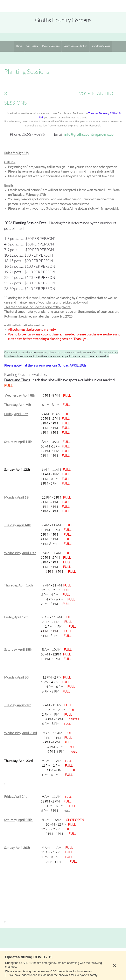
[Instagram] (83, 938)
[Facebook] (73, 938)
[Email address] (53, 938)
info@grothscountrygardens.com (90, 134)
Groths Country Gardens (63, 20)
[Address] (63, 938)
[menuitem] (19, 47)
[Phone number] (43, 938)
